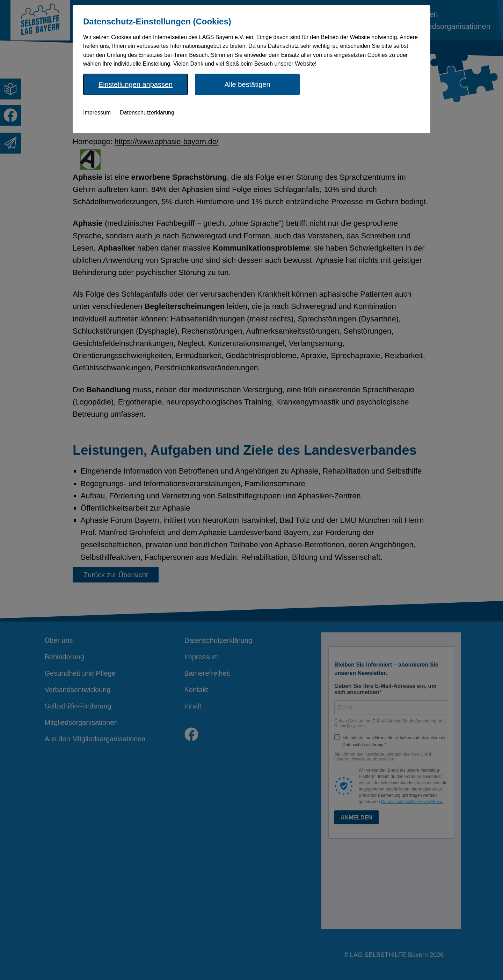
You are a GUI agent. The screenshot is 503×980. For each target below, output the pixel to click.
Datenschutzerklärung (147, 113)
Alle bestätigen (247, 84)
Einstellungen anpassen (136, 84)
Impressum (97, 113)
